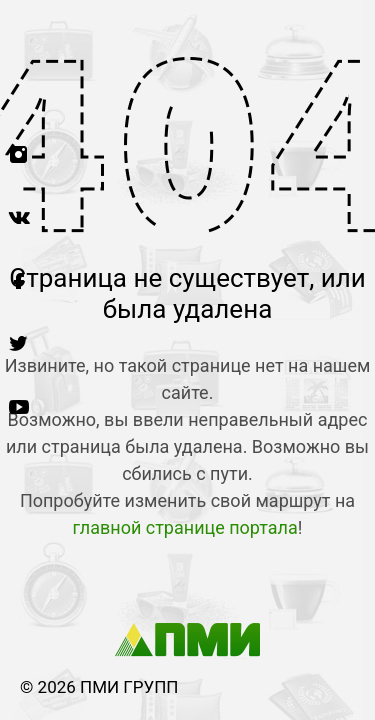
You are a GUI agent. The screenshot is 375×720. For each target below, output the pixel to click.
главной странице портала (185, 527)
